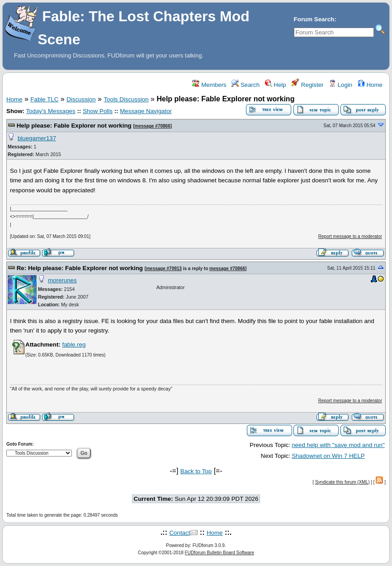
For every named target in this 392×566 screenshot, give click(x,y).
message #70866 (153, 126)
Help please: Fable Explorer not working (74, 126)
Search (246, 85)
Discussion (81, 99)
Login (340, 85)
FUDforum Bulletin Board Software (220, 553)
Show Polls (98, 111)
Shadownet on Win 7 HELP (328, 456)
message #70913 (164, 269)
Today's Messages (50, 111)
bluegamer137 (37, 138)
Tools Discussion (126, 99)
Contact (179, 533)
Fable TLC (44, 99)
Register (307, 85)
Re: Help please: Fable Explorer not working (80, 268)
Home (370, 85)
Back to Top (196, 471)
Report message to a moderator (350, 236)
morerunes (62, 280)
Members (209, 85)
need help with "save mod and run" (338, 445)
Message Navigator (146, 111)
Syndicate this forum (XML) (342, 482)
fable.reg (74, 345)
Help (276, 85)
